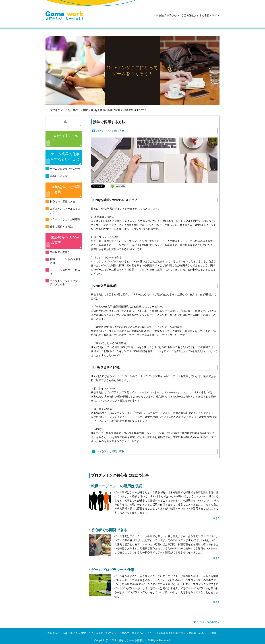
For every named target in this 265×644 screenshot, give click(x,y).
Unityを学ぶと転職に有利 (66, 189)
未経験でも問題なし (61, 252)
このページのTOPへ (206, 622)
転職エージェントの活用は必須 (65, 261)
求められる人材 (59, 176)
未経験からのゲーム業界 (65, 240)
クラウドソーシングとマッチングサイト (65, 283)
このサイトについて (65, 138)
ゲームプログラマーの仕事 (65, 169)
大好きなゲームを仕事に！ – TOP (67, 633)
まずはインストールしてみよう (65, 210)
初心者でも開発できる (63, 202)
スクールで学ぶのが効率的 (65, 219)
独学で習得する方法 (61, 227)
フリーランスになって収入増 (65, 272)
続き (215, 518)
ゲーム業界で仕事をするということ (65, 157)
